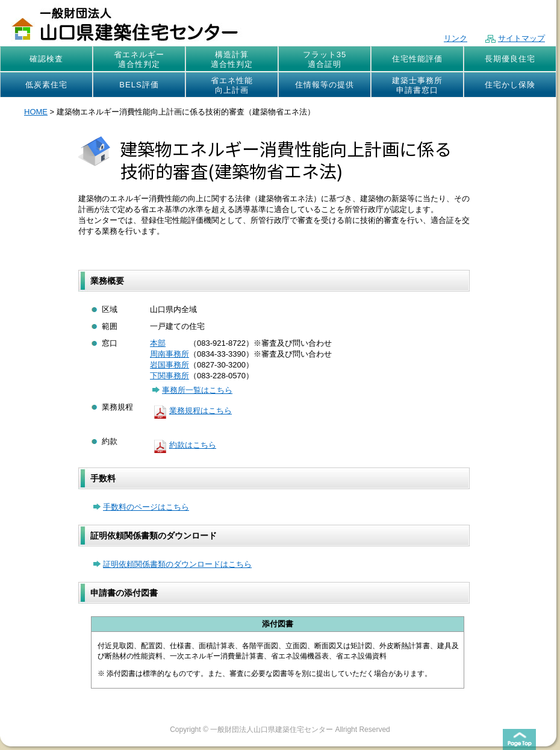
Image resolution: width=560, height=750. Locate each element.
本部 (158, 343)
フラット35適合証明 (325, 59)
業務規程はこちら (191, 411)
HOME (36, 112)
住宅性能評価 (417, 59)
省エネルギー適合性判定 (139, 59)
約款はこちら (183, 445)
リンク (456, 38)
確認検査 (46, 59)
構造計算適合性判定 (232, 59)
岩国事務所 (170, 365)
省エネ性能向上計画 (232, 85)
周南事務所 (170, 354)
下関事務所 (170, 376)
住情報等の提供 (325, 85)
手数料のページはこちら (141, 507)
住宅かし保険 (510, 85)
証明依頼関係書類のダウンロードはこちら (173, 564)
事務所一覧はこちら (192, 390)
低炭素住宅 (46, 85)
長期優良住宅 (510, 59)
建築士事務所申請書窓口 (417, 85)
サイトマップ (515, 38)
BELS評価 (139, 85)
